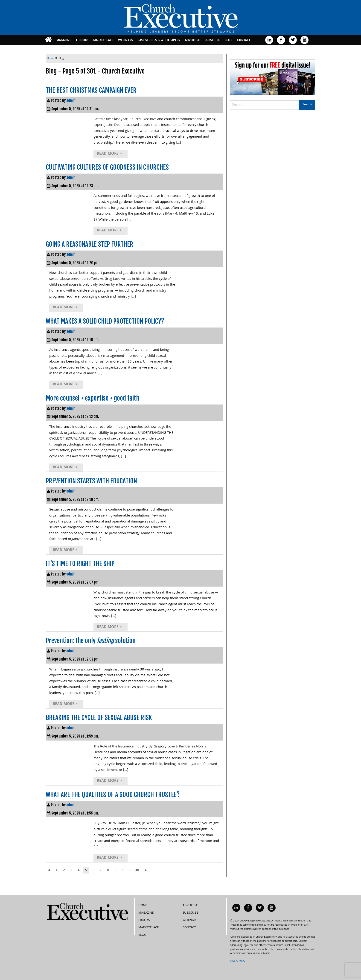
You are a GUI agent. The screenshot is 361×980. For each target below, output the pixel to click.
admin (71, 100)
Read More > (109, 154)
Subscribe (212, 40)
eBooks (144, 920)
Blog (229, 40)
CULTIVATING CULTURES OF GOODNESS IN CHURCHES (107, 167)
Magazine (64, 40)
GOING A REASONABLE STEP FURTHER (90, 244)
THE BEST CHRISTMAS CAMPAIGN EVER (91, 90)
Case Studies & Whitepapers (159, 40)
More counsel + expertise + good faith (93, 398)
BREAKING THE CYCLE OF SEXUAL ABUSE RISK (99, 718)
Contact (244, 40)
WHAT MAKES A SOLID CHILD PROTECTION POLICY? (105, 321)
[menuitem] (48, 40)
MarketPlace (103, 40)
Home (143, 906)
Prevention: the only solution (91, 641)
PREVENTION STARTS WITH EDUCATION (91, 481)
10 (124, 870)
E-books (82, 40)
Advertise (192, 40)
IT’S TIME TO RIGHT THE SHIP (80, 564)
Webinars (125, 40)
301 (137, 870)
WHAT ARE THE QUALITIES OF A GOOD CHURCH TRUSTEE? (113, 795)
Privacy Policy (237, 961)
